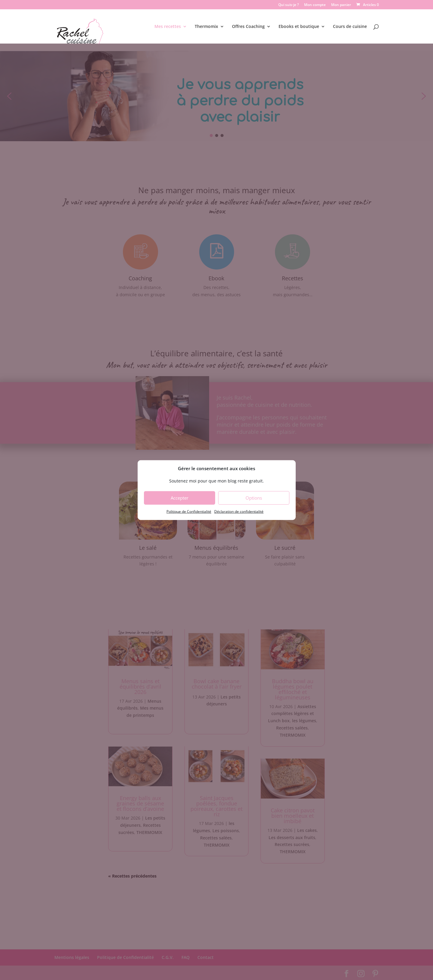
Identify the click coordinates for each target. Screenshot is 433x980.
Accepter (180, 498)
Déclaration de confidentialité (239, 511)
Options (254, 498)
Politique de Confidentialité (189, 511)
